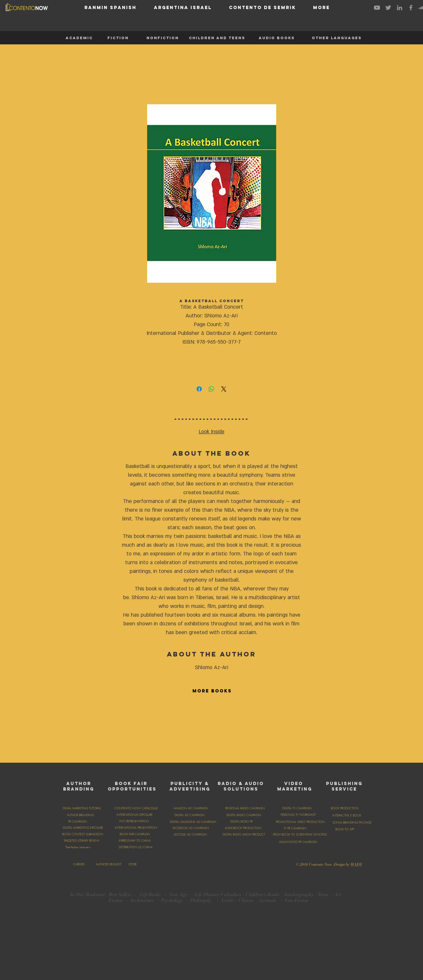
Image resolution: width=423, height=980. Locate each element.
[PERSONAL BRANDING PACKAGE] (350, 823)
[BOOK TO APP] (345, 829)
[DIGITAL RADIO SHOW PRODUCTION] (247, 835)
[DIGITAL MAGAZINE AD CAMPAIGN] (193, 822)
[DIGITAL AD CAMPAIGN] (190, 815)
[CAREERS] (79, 864)
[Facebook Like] (237, 864)
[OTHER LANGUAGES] (337, 38)
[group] (211, 729)
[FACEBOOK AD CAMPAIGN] (191, 828)
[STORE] (132, 864)
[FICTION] (118, 38)
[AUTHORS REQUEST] (109, 864)
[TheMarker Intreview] (78, 847)
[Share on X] (224, 389)
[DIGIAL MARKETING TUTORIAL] (82, 808)
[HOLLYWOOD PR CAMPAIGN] (298, 842)
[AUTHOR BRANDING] (80, 815)
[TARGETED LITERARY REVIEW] (81, 841)
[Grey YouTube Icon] (377, 8)
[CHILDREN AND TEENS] (217, 38)
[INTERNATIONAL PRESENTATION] (136, 828)
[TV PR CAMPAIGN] (295, 828)
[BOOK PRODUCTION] (345, 808)
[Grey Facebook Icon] (411, 8)
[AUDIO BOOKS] (277, 38)
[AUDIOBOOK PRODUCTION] (243, 828)
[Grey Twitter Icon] (388, 8)
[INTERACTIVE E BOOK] (347, 815)
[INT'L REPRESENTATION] (134, 821)
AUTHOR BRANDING (79, 786)
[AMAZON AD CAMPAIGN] (191, 808)
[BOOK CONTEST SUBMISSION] (82, 834)
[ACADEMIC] (79, 38)
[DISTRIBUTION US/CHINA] (136, 847)
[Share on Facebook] (199, 389)
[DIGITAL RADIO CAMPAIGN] (244, 815)
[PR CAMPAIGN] (78, 822)
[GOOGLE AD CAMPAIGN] (190, 835)
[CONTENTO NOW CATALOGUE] (136, 808)
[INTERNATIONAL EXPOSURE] (135, 815)
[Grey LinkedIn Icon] (400, 8)
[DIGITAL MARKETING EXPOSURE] (83, 828)
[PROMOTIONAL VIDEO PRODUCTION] (300, 822)
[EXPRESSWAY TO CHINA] (135, 841)
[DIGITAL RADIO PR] (241, 822)
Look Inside (211, 432)
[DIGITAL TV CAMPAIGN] (297, 808)
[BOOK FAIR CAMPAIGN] (135, 834)
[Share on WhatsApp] (211, 389)
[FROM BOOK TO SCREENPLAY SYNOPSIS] (300, 835)
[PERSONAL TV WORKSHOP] (298, 815)
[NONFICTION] (163, 38)
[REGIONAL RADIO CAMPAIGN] (245, 808)
